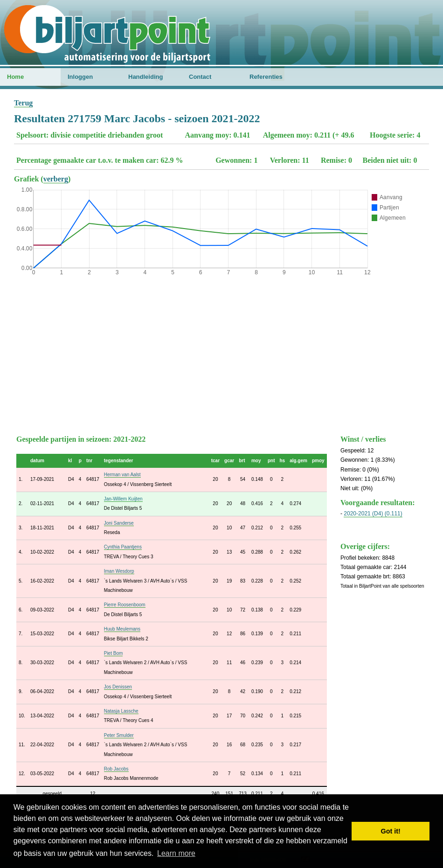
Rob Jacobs (116, 769)
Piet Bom (114, 653)
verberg (56, 179)
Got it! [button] (391, 831)
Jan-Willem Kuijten (123, 499)
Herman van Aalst (122, 475)
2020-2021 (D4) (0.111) (373, 514)
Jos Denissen (118, 687)
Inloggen (80, 77)
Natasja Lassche (121, 711)
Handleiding (145, 77)
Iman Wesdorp (119, 571)
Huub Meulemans (122, 629)
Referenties (266, 77)
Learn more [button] (176, 853)
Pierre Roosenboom (125, 605)
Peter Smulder (119, 735)
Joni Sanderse (119, 523)
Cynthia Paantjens (123, 547)
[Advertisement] (221, 353)
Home (15, 77)
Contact (200, 77)
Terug (23, 103)
